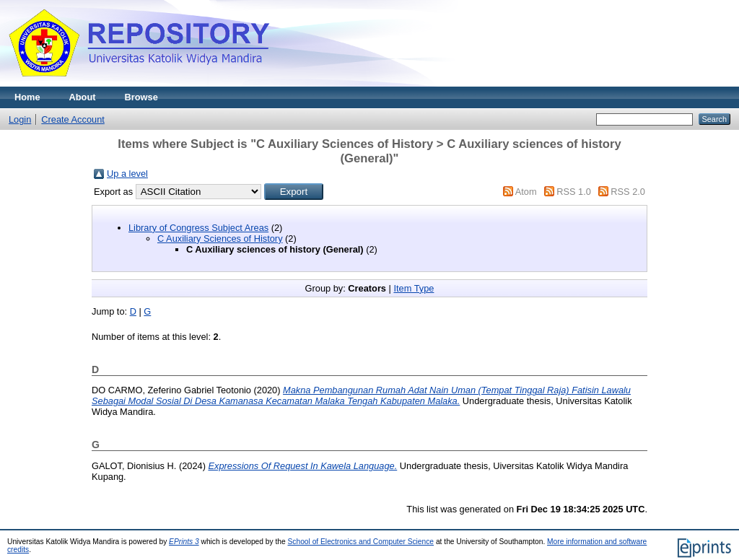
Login (20, 119)
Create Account (73, 119)
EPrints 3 (184, 542)
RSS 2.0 (628, 192)
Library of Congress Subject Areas (198, 228)
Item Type (414, 288)
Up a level (127, 174)
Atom (526, 192)
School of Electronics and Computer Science (361, 542)
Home (27, 97)
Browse (141, 97)
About (83, 97)
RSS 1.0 (574, 192)
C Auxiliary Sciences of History (220, 239)
